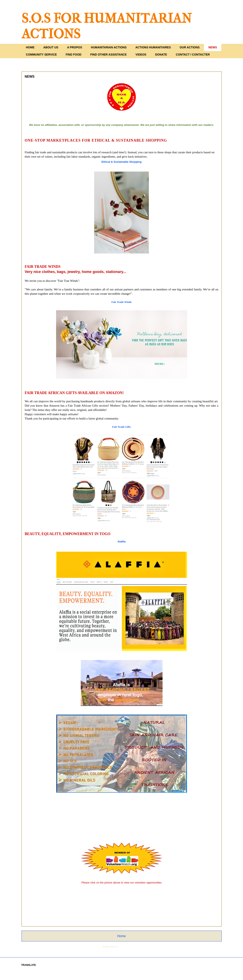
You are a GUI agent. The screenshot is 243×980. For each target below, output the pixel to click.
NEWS (213, 47)
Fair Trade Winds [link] (122, 302)
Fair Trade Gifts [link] (121, 427)
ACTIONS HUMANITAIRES (153, 47)
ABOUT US (51, 47)
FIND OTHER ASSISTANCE (109, 55)
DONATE (161, 55)
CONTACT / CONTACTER (193, 55)
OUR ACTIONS (189, 47)
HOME (30, 47)
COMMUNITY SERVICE (41, 55)
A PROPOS (75, 47)
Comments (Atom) (130, 946)
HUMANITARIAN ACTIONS (109, 47)
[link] (122, 162)
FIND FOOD (74, 55)
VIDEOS (141, 55)
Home (122, 936)
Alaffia (122, 542)
